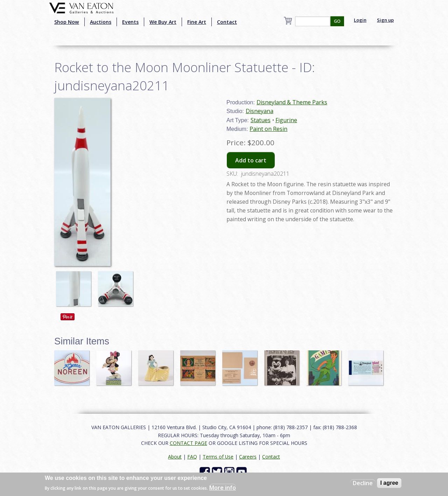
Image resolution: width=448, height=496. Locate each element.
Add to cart (251, 160)
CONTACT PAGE (188, 443)
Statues (261, 120)
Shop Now (67, 22)
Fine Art (197, 22)
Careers (248, 457)
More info (223, 488)
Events (130, 22)
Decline (363, 483)
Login (360, 20)
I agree (389, 483)
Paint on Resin (268, 129)
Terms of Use (218, 457)
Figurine (286, 120)
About (175, 457)
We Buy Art (163, 22)
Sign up (385, 20)
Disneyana (260, 111)
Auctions (101, 22)
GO (337, 21)
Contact (227, 22)
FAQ (192, 457)
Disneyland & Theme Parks (292, 102)
